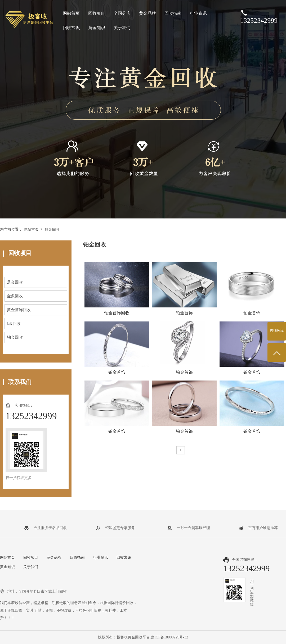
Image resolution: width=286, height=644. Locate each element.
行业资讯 (198, 13)
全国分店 (122, 13)
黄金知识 (97, 28)
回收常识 (71, 28)
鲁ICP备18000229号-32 (169, 637)
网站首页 (71, 13)
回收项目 (97, 13)
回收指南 (173, 13)
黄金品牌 (148, 13)
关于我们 (122, 28)
